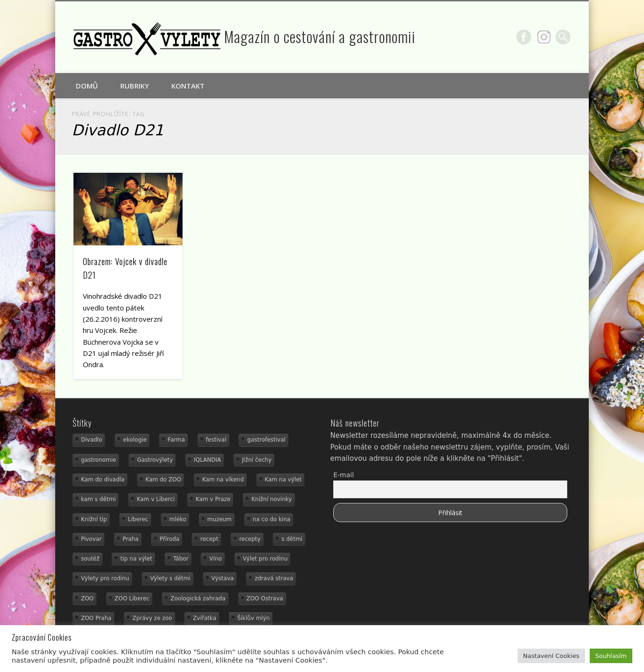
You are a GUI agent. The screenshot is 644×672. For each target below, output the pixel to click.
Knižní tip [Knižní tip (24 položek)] (94, 519)
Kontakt (188, 86)
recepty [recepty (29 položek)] (250, 539)
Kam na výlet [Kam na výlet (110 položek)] (283, 480)
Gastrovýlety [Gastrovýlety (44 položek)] (155, 460)
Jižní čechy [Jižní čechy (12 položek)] (257, 460)
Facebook (524, 37)
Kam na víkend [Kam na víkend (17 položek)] (223, 480)
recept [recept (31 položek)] (209, 539)
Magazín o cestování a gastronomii (320, 36)
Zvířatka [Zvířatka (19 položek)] (205, 618)
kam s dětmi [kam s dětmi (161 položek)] (98, 499)
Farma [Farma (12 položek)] (176, 440)
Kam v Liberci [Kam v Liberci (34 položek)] (156, 499)
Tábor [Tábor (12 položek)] (181, 559)
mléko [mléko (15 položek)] (178, 519)
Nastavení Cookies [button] (551, 656)
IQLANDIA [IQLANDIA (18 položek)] (207, 460)
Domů (87, 86)
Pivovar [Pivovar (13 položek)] (91, 539)
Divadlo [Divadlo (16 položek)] (91, 440)
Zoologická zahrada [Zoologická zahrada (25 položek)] (198, 598)
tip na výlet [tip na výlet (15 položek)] (136, 559)
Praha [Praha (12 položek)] (131, 539)
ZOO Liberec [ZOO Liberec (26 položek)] (132, 598)
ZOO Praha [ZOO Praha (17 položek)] (96, 618)
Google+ (544, 37)
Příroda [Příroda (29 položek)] (169, 539)
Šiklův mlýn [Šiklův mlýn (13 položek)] (254, 618)
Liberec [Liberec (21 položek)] (138, 519)
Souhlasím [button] (611, 656)
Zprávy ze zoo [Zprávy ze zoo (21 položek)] (152, 618)
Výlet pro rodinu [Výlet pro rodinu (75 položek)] (265, 559)
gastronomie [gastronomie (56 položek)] (99, 460)
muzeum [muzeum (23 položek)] (220, 519)
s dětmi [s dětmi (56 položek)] (292, 539)
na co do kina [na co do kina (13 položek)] (272, 519)
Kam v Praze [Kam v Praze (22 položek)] (213, 499)
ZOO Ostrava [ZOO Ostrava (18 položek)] (265, 598)
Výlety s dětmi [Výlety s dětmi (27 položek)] (170, 578)
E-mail (344, 475)
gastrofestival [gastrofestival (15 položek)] (266, 440)
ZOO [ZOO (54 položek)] (87, 598)
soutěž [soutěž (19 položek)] (90, 559)
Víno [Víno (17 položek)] (216, 559)
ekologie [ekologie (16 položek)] (135, 440)
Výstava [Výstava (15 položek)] (223, 578)
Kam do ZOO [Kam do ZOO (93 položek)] (163, 480)
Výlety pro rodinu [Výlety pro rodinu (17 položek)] (105, 578)
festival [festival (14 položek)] (216, 440)
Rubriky (135, 86)
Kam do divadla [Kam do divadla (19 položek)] (103, 480)
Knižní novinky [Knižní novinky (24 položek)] (271, 499)
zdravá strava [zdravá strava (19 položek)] (274, 578)
